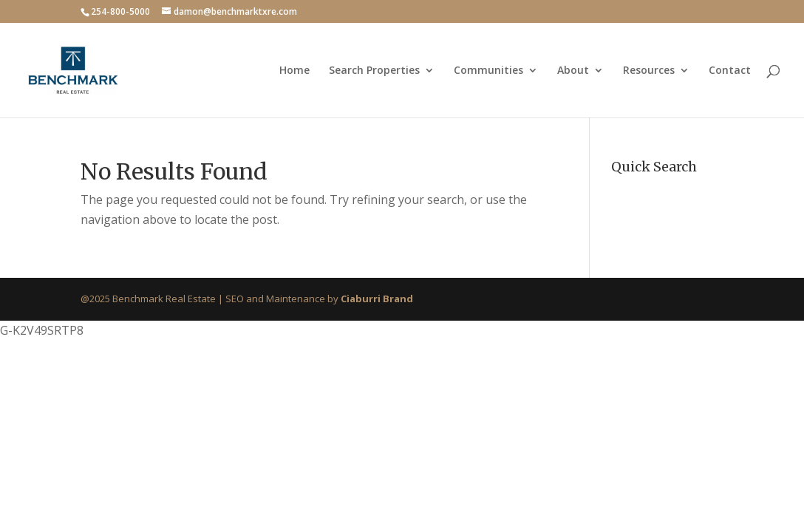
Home (294, 71)
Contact (730, 71)
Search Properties (374, 71)
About (573, 71)
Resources (649, 71)
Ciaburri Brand (377, 299)
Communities (488, 71)
